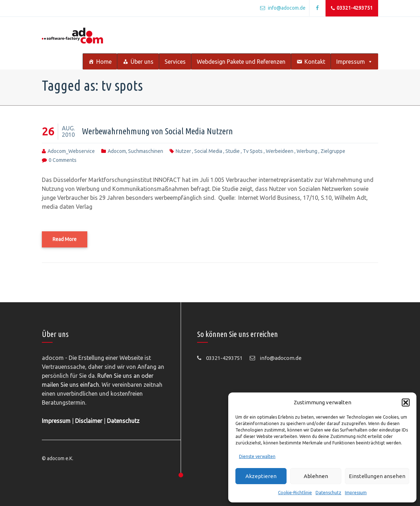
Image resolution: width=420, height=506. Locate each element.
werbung (307, 151)
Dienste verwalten (257, 456)
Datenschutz (328, 493)
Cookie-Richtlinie (295, 493)
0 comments (63, 160)
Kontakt (315, 62)
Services (175, 62)
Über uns (142, 62)
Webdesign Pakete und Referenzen (241, 62)
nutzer (183, 151)
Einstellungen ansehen (377, 476)
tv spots (253, 151)
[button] (406, 403)
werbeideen (280, 151)
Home (104, 62)
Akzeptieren (261, 476)
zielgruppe (333, 151)
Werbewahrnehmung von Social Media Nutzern (157, 131)
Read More (65, 239)
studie (233, 151)
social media (208, 151)
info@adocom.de (283, 8)
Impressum (356, 493)
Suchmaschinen (146, 151)
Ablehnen (316, 476)
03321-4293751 (352, 8)
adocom (117, 151)
